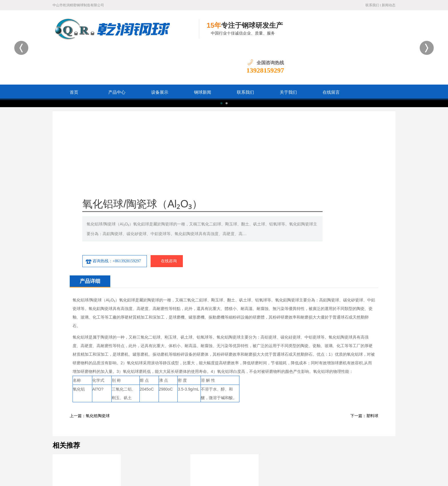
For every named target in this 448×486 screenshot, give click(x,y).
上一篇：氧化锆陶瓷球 (90, 314)
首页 (74, 55)
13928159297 (377, 33)
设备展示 (160, 55)
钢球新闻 (203, 55)
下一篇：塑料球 (364, 314)
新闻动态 (389, 5)
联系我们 (372, 5)
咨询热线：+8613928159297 (241, 159)
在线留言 (331, 55)
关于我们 (288, 55)
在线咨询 (293, 159)
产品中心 (117, 55)
